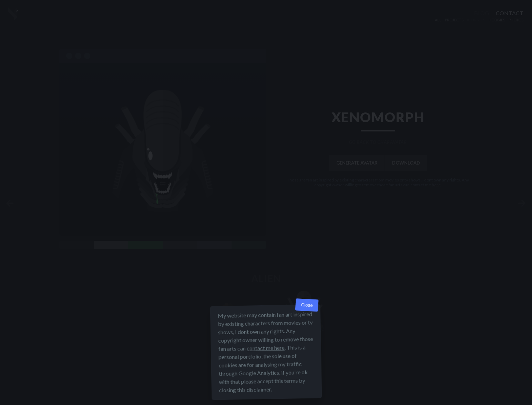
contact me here (266, 348)
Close (307, 305)
